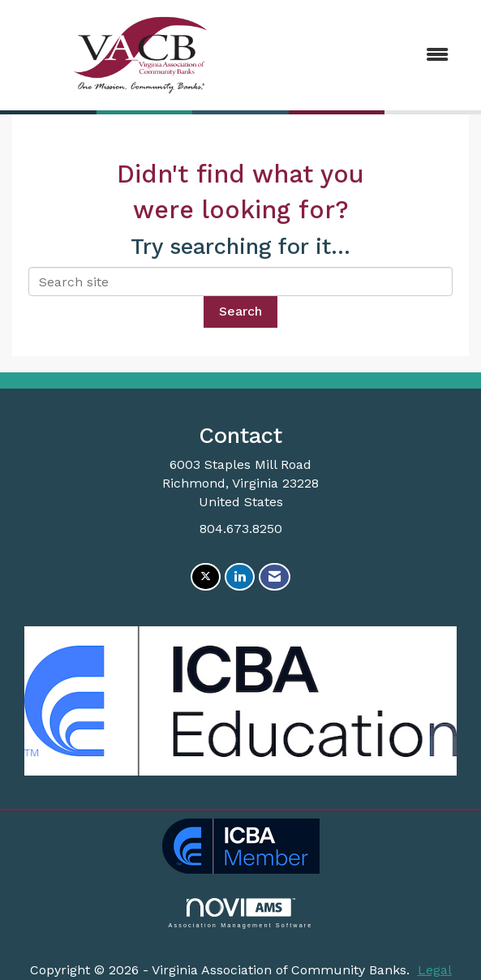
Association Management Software (240, 913)
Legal (435, 970)
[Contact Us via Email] (275, 577)
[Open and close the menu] (367, 56)
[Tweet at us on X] (206, 577)
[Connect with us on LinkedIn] (240, 577)
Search (240, 311)
